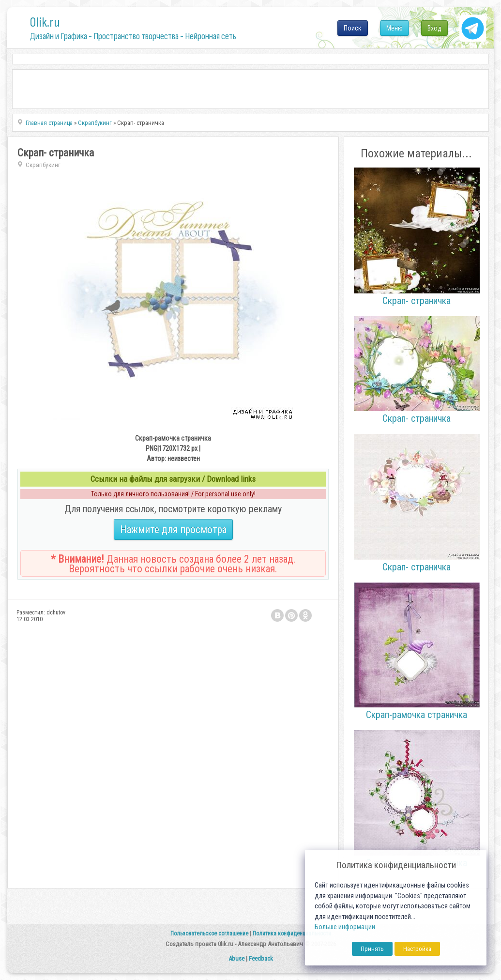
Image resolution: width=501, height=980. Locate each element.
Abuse (236, 958)
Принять (372, 949)
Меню (395, 28)
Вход (434, 28)
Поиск (353, 28)
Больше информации (345, 927)
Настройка (417, 949)
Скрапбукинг (43, 165)
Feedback (261, 958)
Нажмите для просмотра (173, 529)
